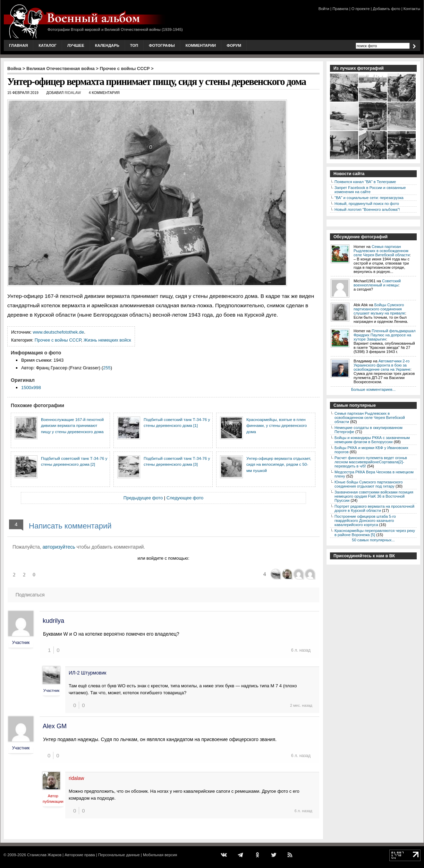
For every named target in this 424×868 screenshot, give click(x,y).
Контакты (412, 9)
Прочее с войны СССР (125, 68)
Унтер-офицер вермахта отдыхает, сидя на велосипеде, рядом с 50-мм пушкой (279, 464)
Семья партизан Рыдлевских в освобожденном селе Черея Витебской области (382, 251)
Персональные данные (119, 855)
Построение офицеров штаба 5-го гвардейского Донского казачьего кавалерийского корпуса (365, 521)
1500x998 (31, 388)
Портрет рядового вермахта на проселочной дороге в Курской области (374, 508)
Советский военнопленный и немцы (377, 283)
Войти (324, 9)
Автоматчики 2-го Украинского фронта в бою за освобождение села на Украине (382, 365)
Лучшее (76, 45)
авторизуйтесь (59, 547)
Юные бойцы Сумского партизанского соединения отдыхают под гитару (369, 484)
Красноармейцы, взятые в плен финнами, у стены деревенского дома (277, 426)
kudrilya (53, 621)
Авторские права (80, 855)
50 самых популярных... (373, 540)
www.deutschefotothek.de (59, 332)
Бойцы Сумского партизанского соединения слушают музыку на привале (379, 309)
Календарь (107, 45)
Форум (234, 45)
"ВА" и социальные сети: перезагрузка (369, 198)
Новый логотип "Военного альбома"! (367, 209)
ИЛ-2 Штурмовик (87, 673)
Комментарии (201, 45)
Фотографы (162, 45)
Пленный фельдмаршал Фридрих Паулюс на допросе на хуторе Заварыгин (385, 335)
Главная (18, 45)
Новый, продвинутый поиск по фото (367, 204)
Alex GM (55, 726)
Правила (340, 9)
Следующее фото (185, 498)
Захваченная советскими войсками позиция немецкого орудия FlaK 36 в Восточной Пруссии (374, 496)
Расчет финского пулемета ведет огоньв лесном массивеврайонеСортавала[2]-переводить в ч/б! (371, 462)
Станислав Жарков (44, 855)
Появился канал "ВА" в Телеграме (365, 182)
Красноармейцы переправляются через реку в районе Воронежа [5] (375, 533)
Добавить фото (387, 9)
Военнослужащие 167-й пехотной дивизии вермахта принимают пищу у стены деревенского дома (72, 426)
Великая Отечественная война (61, 68)
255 (107, 368)
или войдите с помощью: (163, 558)
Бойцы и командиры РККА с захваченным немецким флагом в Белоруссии (372, 440)
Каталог (48, 45)
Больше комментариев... (373, 389)
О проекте (361, 9)
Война (14, 68)
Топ (134, 45)
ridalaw (73, 93)
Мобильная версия (160, 855)
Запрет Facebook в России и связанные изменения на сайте (370, 190)
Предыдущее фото (143, 498)
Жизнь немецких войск (107, 340)
